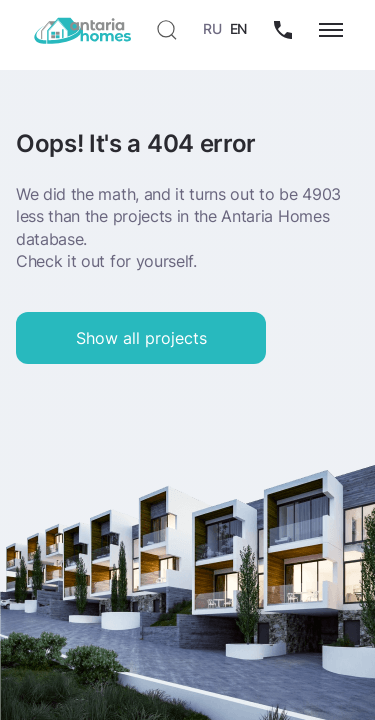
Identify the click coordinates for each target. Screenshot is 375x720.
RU (212, 29)
